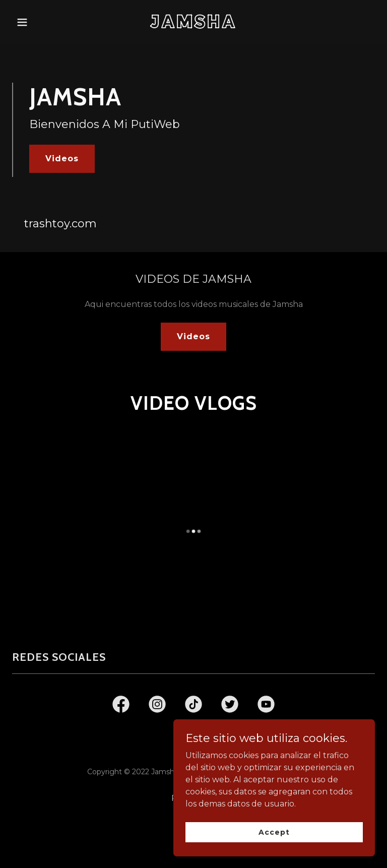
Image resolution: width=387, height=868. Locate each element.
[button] (39, 22)
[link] (194, 25)
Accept (274, 832)
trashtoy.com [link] (60, 224)
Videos (62, 159)
